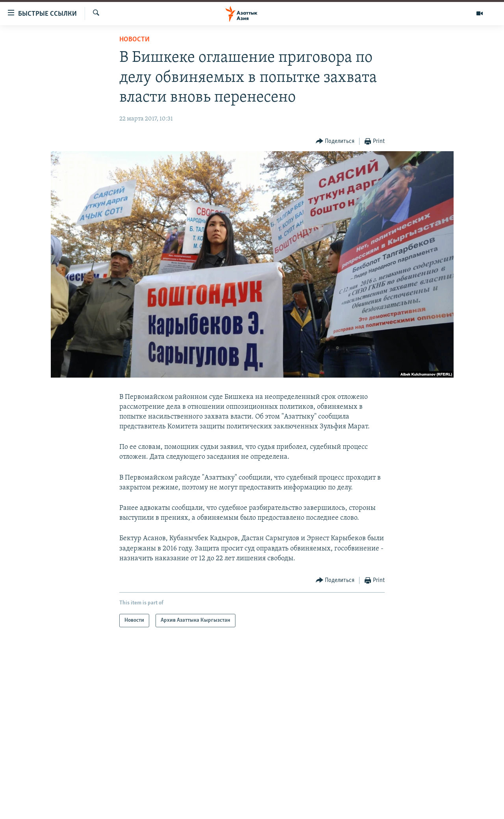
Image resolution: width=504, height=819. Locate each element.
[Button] (335, 142)
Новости (134, 40)
